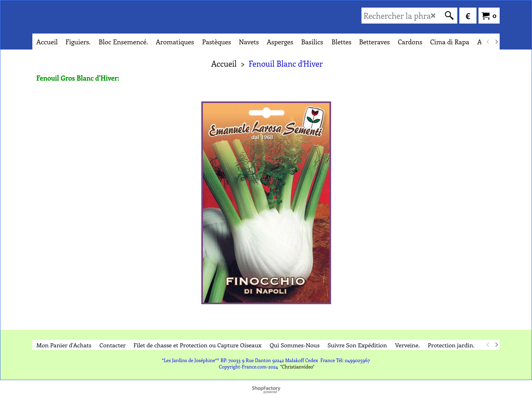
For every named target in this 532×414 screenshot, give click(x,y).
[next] (496, 42)
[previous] (488, 42)
